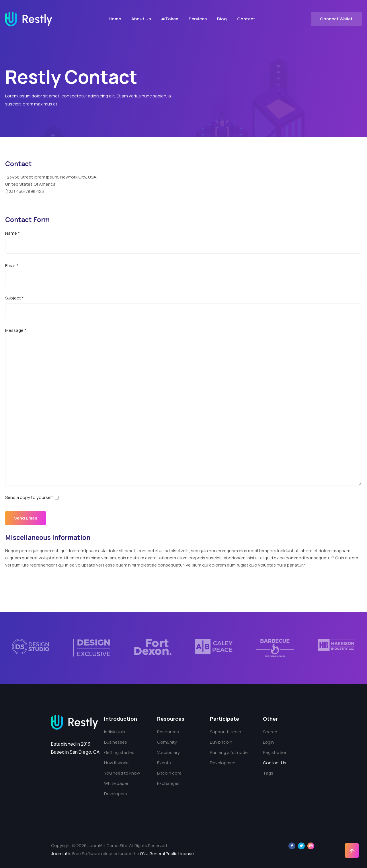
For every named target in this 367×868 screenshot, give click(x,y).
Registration (275, 752)
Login (268, 742)
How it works (117, 763)
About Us (141, 19)
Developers (116, 794)
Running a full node (229, 752)
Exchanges (168, 783)
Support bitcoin (226, 732)
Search (270, 732)
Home (115, 19)
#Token (170, 19)
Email (12, 266)
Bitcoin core (169, 773)
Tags (268, 773)
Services (198, 19)
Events (164, 763)
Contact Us (275, 763)
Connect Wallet (336, 19)
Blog (222, 19)
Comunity (167, 742)
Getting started (119, 752)
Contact (246, 19)
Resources (168, 732)
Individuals (115, 732)
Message (16, 330)
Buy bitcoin (221, 742)
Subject (14, 298)
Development (223, 763)
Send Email (26, 518)
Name (12, 233)
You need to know (122, 773)
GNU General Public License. (167, 854)
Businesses (116, 742)
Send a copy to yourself (29, 497)
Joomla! (59, 854)
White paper (116, 783)
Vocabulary (168, 752)
